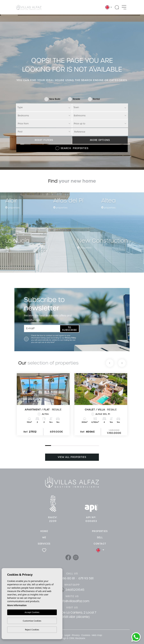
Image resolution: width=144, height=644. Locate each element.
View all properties (72, 457)
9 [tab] (94, 446)
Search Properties (72, 148)
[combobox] (44, 108)
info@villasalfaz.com (75, 601)
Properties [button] (100, 531)
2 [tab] (52, 446)
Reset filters (44, 140)
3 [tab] (58, 446)
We (44, 537)
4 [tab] (64, 446)
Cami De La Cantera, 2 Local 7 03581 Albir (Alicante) (75, 615)
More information (17, 605)
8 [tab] (88, 446)
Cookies (86, 635)
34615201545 (75, 590)
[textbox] (44, 107)
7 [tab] (82, 446)
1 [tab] (46, 445)
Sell (100, 537)
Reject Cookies (32, 630)
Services (44, 544)
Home (44, 531)
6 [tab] (76, 446)
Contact (100, 544)
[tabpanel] (43, 404)
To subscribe (70, 329)
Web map (97, 635)
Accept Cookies (32, 612)
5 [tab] (70, 446)
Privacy (76, 635)
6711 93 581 (86, 578)
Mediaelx (80, 638)
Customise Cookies (32, 621)
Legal (67, 635)
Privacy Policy (70, 338)
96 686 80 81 (65, 578)
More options (100, 140)
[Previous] (110, 363)
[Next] (122, 363)
